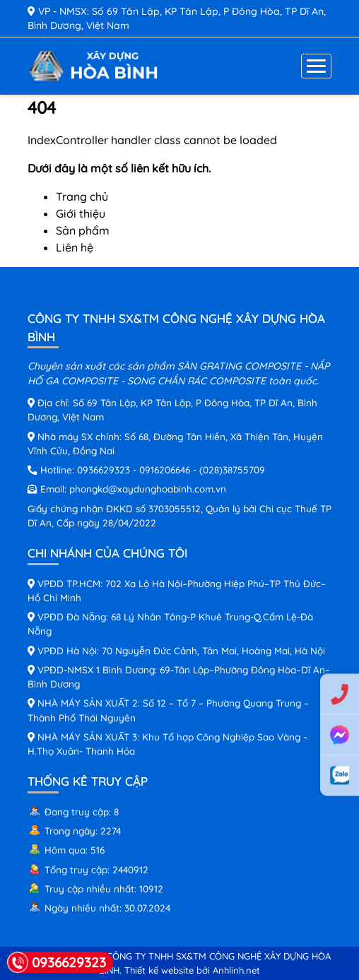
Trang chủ (82, 196)
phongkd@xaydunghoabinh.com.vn (148, 489)
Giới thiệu (81, 213)
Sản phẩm (83, 230)
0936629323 (104, 470)
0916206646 (165, 470)
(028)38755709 (232, 470)
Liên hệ (75, 247)
